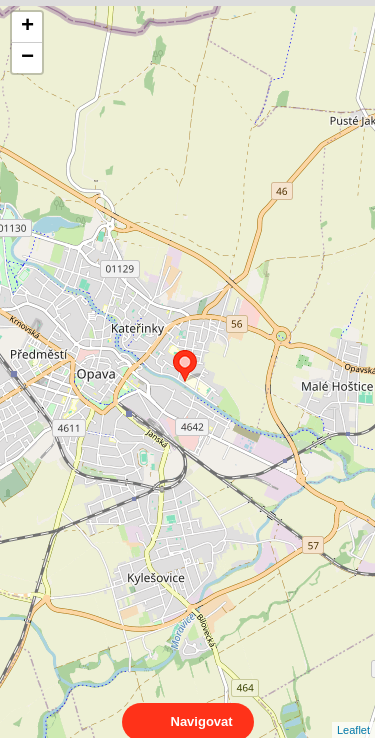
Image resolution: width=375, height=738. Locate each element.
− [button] (27, 58)
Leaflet (353, 712)
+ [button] (27, 27)
